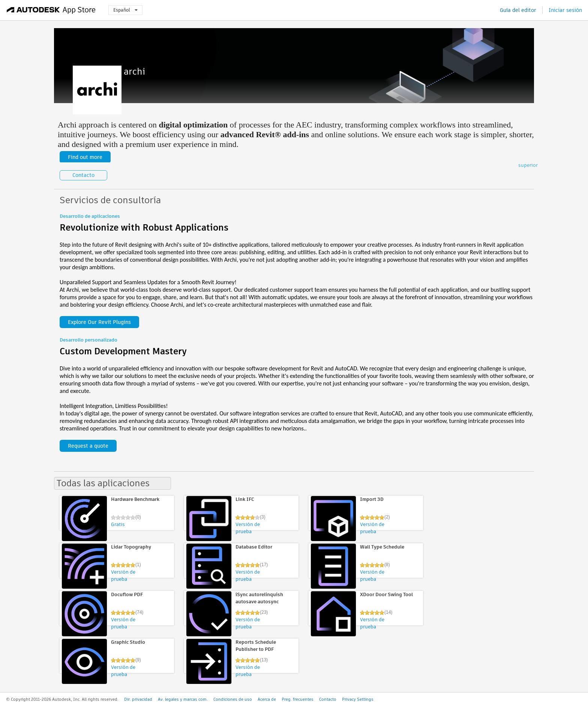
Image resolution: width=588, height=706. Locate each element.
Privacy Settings (358, 699)
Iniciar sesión (565, 10)
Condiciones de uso (233, 699)
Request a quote (88, 446)
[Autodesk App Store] (51, 10)
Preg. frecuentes (298, 699)
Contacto (83, 175)
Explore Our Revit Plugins (99, 322)
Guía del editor (518, 10)
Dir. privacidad (138, 699)
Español (125, 10)
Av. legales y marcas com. (183, 699)
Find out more (85, 157)
